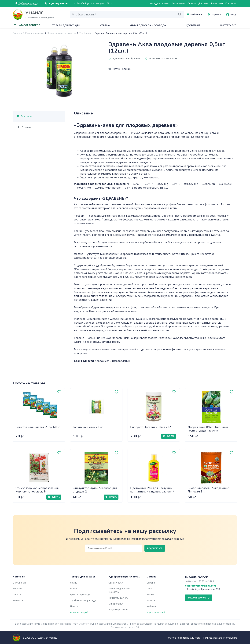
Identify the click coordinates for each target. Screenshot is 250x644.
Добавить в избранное (125, 58)
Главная (17, 33)
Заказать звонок (199, 598)
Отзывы (24, 127)
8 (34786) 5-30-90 (56, 3)
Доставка (203, 3)
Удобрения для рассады (83, 600)
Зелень (151, 594)
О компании (178, 3)
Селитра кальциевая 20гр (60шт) (38, 427)
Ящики (74, 589)
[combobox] (123, 14)
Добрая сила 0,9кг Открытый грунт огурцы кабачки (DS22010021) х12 (208, 431)
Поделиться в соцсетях (161, 58)
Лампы (74, 583)
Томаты (151, 600)
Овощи (151, 589)
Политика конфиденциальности (183, 638)
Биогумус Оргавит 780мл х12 (151, 427)
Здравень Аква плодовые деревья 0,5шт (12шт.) (121, 33)
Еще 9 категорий (79, 612)
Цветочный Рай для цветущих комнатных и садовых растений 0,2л (152, 492)
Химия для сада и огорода (148, 25)
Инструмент (228, 25)
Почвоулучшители (118, 598)
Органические (116, 583)
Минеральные (116, 604)
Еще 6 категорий (156, 612)
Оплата (192, 3)
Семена (105, 25)
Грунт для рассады (80, 594)
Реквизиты (217, 3)
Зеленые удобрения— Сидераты (120, 590)
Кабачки (151, 606)
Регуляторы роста (118, 610)
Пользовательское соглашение (220, 638)
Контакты (231, 3)
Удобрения (193, 25)
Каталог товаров (35, 33)
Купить (169, 436)
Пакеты (74, 606)
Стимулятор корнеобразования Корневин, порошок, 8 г (37, 490)
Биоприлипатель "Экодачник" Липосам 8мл (209, 490)
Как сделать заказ (160, 3)
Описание (25, 116)
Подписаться (155, 548)
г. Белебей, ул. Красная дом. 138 (92, 3)
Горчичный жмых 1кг (88, 427)
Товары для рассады (66, 25)
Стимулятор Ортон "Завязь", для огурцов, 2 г (95, 490)
